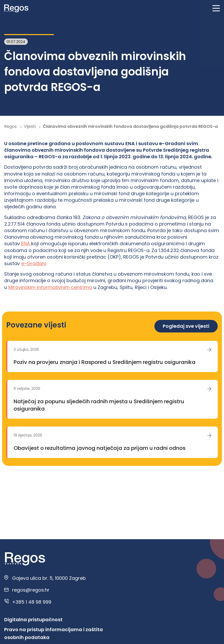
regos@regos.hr (31, 590)
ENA (26, 244)
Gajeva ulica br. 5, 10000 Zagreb (49, 578)
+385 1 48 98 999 (32, 602)
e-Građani (33, 263)
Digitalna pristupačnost (33, 620)
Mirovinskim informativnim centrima (50, 287)
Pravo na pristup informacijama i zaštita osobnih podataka (54, 633)
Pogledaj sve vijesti (186, 326)
